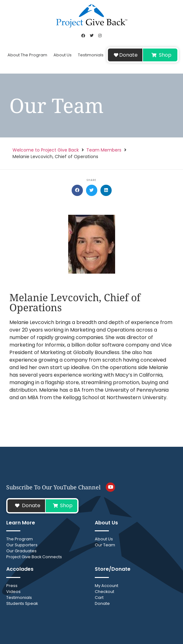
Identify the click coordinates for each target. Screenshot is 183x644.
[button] (77, 190)
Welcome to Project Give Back (46, 150)
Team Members (104, 150)
